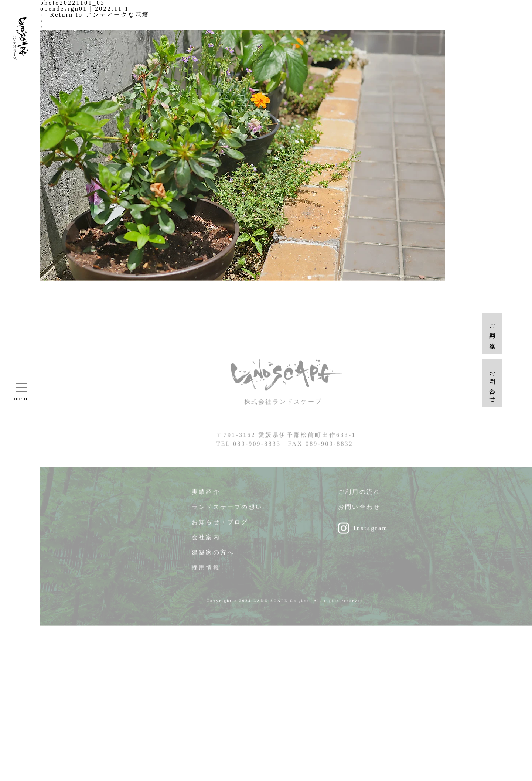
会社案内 (206, 541)
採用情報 (206, 572)
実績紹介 (206, 496)
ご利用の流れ (359, 496)
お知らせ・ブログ (220, 526)
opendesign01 (64, 9)
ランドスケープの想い (227, 511)
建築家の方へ (213, 557)
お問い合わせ (359, 511)
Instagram (371, 532)
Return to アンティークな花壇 (95, 15)
